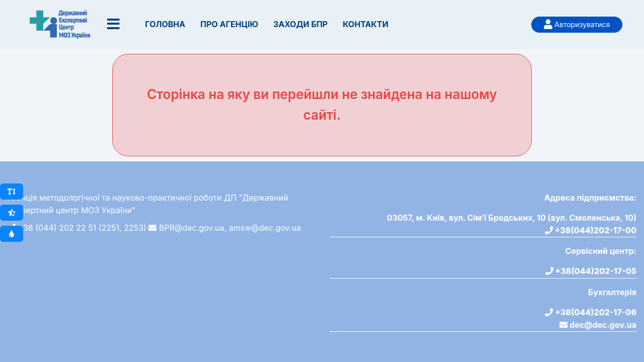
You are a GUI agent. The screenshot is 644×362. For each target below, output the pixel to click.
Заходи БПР (300, 24)
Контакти (366, 24)
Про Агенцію (229, 24)
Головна (165, 24)
